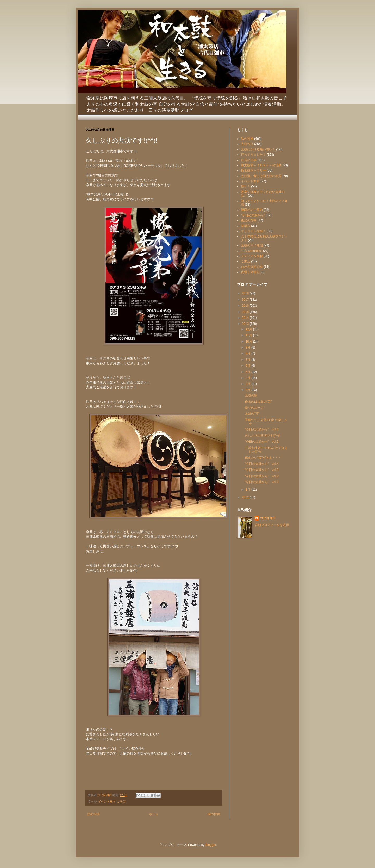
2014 (246, 318)
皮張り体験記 (250, 272)
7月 (248, 360)
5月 (248, 372)
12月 (249, 329)
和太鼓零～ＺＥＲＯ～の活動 (261, 165)
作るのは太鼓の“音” (258, 402)
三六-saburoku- (251, 251)
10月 (249, 341)
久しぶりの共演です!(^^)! (262, 436)
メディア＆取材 (252, 256)
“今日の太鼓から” (253, 215)
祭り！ (246, 186)
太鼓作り (247, 144)
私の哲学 (247, 139)
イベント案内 (107, 801)
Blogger (211, 845)
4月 (248, 378)
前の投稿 (214, 814)
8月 (248, 353)
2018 (246, 293)
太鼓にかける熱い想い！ (258, 149)
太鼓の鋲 (251, 395)
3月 (248, 384)
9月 (248, 347)
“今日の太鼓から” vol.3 (262, 470)
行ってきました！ (253, 155)
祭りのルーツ (254, 408)
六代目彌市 (268, 518)
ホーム (154, 814)
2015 (246, 312)
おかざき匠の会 (252, 267)
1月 (248, 490)
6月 (248, 366)
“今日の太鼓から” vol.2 (262, 476)
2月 (248, 390)
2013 (246, 324)
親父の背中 (249, 220)
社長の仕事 (249, 160)
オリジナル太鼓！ (253, 231)
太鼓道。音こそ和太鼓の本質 (261, 176)
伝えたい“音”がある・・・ (263, 458)
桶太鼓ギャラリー (253, 170)
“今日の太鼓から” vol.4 (262, 464)
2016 (246, 306)
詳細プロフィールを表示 (272, 525)
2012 (246, 497)
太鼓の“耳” (252, 414)
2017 (246, 300)
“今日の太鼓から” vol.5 (262, 442)
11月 (249, 335)
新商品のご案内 (252, 210)
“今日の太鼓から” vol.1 (262, 482)
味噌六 (246, 226)
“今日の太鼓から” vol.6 (262, 429)
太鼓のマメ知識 (252, 245)
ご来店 (121, 801)
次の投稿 (93, 814)
